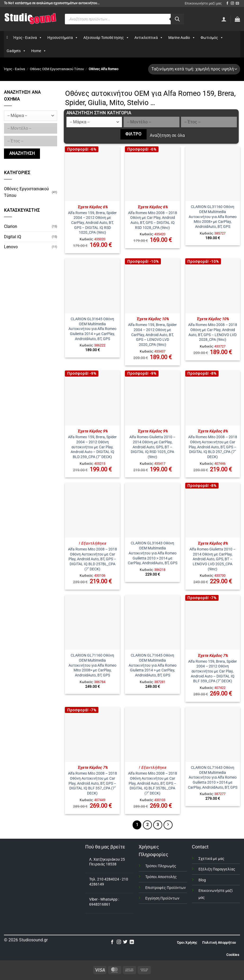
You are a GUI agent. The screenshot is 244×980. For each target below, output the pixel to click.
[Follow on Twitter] (125, 942)
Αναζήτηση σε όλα (167, 135)
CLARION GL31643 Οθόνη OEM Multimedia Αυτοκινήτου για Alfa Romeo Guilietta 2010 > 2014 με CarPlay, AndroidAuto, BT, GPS (153, 553)
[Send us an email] (237, 3)
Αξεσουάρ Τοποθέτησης (106, 38)
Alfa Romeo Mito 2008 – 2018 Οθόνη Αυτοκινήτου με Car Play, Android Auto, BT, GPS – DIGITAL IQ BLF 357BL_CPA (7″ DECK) (153, 783)
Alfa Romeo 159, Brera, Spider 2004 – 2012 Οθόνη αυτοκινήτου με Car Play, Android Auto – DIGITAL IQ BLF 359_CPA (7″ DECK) (213, 671)
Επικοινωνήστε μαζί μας (203, 3)
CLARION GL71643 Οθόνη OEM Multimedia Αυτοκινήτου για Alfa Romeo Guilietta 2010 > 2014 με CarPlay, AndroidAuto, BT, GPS (213, 778)
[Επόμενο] (168, 825)
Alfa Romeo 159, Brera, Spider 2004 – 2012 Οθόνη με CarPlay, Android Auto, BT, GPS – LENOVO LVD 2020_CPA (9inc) (152, 335)
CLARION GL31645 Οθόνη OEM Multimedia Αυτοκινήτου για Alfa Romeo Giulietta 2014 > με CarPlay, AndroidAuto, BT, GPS (92, 329)
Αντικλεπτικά (149, 38)
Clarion (11, 226)
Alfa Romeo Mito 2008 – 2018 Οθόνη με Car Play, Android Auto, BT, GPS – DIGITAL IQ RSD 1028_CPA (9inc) (153, 220)
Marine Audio (182, 38)
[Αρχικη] (7, 38)
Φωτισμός (212, 38)
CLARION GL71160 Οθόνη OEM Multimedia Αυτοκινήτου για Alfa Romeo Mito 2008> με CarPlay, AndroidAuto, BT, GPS (92, 665)
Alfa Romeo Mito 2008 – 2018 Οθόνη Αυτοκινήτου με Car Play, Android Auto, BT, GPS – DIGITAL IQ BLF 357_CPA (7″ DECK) (92, 783)
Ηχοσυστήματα (63, 38)
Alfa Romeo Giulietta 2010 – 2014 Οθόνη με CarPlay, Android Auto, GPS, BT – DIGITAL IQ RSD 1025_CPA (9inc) (152, 447)
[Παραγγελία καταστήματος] (194, 69)
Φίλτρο (133, 134)
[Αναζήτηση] (177, 19)
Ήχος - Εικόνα (28, 38)
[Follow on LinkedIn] (132, 942)
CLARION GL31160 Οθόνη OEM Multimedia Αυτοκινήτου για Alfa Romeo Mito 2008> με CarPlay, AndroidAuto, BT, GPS (213, 217)
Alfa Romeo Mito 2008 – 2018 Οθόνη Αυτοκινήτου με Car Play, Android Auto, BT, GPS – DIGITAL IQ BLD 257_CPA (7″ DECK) (213, 447)
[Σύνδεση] (224, 19)
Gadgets (16, 51)
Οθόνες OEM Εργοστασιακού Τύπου (57, 69)
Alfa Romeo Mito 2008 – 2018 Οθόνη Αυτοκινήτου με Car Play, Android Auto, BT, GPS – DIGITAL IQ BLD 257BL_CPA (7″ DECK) (92, 559)
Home (39, 51)
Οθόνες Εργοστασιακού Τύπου (26, 192)
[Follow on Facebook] (227, 3)
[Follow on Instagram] (232, 3)
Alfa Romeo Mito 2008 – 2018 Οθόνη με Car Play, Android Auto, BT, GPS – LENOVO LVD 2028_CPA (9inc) (213, 332)
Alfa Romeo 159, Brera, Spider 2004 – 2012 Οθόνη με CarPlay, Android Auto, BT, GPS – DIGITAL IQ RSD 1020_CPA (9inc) (92, 223)
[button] (237, 19)
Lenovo (11, 247)
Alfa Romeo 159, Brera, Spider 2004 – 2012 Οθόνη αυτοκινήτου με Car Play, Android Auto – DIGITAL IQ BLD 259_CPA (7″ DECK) (92, 447)
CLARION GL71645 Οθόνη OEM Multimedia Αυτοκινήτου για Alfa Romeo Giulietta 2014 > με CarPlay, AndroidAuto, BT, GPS (153, 665)
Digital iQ (13, 237)
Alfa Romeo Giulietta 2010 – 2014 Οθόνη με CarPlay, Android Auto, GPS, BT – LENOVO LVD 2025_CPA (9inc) (213, 559)
